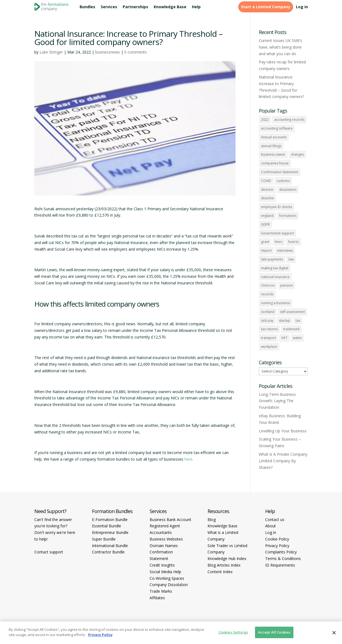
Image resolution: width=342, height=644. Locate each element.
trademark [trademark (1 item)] (291, 329)
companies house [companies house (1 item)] (275, 163)
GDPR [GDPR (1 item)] (265, 224)
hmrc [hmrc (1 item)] (279, 242)
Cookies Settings (233, 632)
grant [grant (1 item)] (265, 242)
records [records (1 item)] (267, 294)
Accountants (161, 532)
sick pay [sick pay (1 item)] (267, 320)
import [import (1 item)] (266, 250)
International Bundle (110, 546)
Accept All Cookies (274, 632)
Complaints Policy (281, 552)
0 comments (136, 52)
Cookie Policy (277, 539)
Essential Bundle (106, 526)
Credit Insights (162, 565)
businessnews (108, 52)
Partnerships (135, 7)
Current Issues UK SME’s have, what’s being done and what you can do (281, 47)
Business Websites (166, 539)
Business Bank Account (170, 520)
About (270, 526)
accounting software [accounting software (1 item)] (277, 128)
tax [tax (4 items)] (298, 320)
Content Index (220, 572)
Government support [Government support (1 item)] (277, 233)
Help (196, 7)
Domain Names (164, 546)
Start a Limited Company (266, 7)
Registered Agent (165, 526)
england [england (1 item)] (267, 216)
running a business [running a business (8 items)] (276, 303)
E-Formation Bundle (110, 520)
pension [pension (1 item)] (287, 285)
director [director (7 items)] (267, 190)
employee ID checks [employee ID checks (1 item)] (277, 207)
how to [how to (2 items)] (294, 242)
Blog (212, 520)
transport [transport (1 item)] (268, 338)
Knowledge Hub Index (227, 558)
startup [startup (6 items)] (284, 320)
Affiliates (157, 598)
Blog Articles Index (224, 565)
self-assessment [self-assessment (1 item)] (292, 312)
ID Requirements (280, 565)
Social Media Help (165, 572)
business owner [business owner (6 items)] (273, 154)
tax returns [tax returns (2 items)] (269, 329)
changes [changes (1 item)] (297, 154)
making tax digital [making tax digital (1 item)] (275, 268)
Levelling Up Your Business (283, 431)
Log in (302, 7)
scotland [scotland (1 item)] (268, 312)
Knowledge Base (170, 7)
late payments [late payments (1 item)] (272, 259)
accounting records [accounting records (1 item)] (289, 120)
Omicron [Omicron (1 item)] (268, 285)
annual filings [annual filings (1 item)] (271, 146)
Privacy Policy (277, 546)
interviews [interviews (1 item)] (285, 250)
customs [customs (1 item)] (283, 181)
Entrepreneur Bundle (110, 532)
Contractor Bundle (108, 552)
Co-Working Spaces (167, 578)
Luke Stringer (51, 52)
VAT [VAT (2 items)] (284, 338)
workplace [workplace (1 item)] (269, 347)
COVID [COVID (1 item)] (266, 181)
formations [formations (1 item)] (288, 216)
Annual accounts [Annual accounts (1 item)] (274, 137)
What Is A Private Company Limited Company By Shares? (283, 461)
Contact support (49, 552)
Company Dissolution (169, 585)
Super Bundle (104, 539)
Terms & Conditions (283, 558)
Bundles (87, 7)
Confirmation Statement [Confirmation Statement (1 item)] (280, 172)
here (188, 459)
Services (109, 7)
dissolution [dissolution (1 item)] (288, 190)
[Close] (334, 633)
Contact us (275, 520)
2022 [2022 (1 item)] (265, 120)
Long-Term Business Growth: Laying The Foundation (277, 401)
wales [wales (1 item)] (297, 338)
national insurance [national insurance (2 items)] (275, 277)
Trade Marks (161, 591)
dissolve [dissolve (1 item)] (267, 198)
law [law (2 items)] (291, 259)
